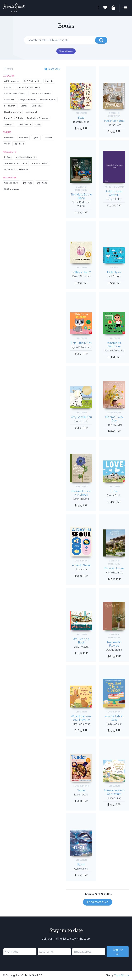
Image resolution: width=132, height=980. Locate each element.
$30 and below (11, 183)
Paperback (19, 144)
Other (7, 144)
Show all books (66, 51)
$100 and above (12, 189)
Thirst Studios (122, 975)
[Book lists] (105, 8)
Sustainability (25, 124)
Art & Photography (32, 81)
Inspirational (31, 112)
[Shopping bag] (113, 8)
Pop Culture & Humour (38, 118)
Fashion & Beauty (48, 100)
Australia (49, 81)
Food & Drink (10, 106)
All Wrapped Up (12, 81)
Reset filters (53, 69)
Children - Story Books (40, 93)
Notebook (48, 138)
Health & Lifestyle (13, 112)
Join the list (118, 952)
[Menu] (123, 8)
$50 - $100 (42, 183)
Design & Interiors (27, 100)
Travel (38, 124)
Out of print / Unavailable (16, 169)
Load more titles (98, 902)
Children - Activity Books (28, 87)
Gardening (37, 106)
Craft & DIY (9, 100)
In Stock (8, 157)
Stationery (9, 124)
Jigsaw (36, 138)
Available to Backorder (26, 157)
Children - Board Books (15, 93)
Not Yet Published (40, 163)
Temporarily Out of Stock (16, 163)
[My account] (98, 8)
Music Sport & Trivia (13, 118)
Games (24, 106)
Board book (9, 138)
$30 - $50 (27, 183)
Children (8, 87)
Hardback (24, 138)
